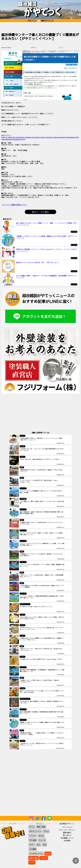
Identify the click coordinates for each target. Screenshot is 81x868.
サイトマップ (67, 827)
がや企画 (33, 840)
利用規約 (67, 841)
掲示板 (48, 854)
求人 (39, 845)
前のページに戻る (40, 212)
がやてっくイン (35, 831)
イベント (33, 836)
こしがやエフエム (36, 854)
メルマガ (44, 858)
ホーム (32, 827)
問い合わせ (67, 835)
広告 (45, 845)
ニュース (42, 840)
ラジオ (32, 862)
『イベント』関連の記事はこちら (14, 205)
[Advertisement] (40, 26)
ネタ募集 (33, 849)
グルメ (46, 831)
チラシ (32, 845)
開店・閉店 (41, 827)
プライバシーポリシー (67, 830)
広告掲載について (67, 838)
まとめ (41, 836)
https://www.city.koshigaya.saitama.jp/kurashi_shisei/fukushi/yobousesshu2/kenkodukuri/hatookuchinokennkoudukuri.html (40, 138)
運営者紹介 (67, 833)
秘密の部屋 (34, 858)
